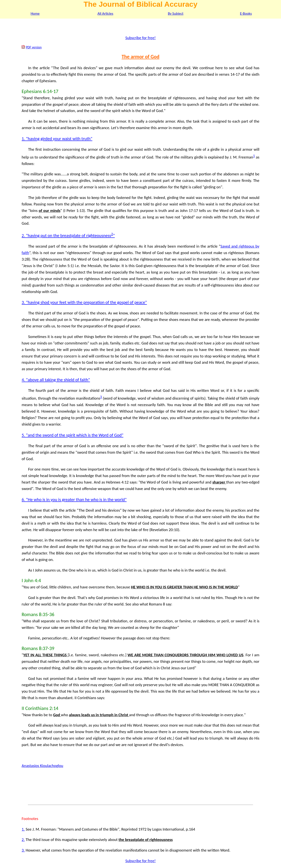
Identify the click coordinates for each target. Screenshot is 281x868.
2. (23, 840)
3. (23, 850)
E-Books (246, 14)
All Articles (105, 14)
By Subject (176, 14)
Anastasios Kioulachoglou (42, 766)
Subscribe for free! (140, 38)
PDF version (34, 47)
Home (35, 14)
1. (23, 829)
